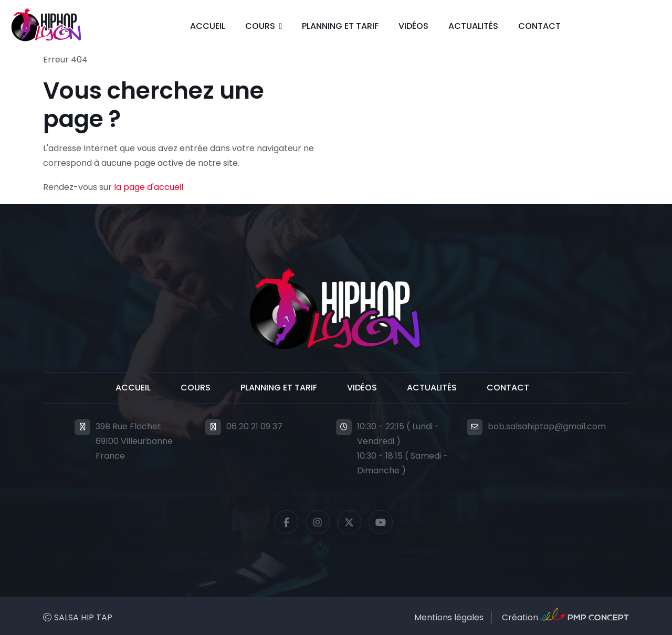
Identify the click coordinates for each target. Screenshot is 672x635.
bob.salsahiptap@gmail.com (547, 426)
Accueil (208, 26)
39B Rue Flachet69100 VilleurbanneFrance (134, 441)
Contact (539, 26)
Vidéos (413, 26)
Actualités (473, 26)
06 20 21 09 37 (254, 426)
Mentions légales (449, 617)
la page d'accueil (149, 187)
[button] (264, 26)
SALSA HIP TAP (83, 617)
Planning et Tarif (340, 26)
